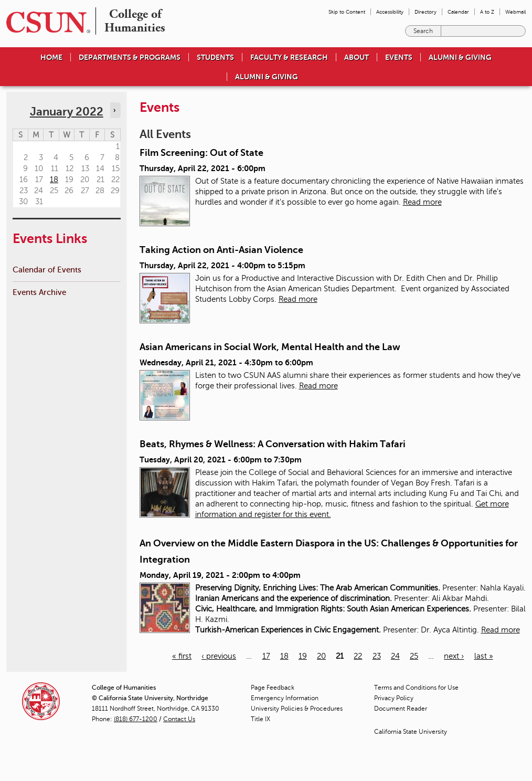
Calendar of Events (47, 270)
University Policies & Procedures (297, 709)
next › (454, 656)
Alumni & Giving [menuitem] (460, 57)
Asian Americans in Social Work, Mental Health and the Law (270, 347)
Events (399, 57)
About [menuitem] (357, 57)
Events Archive (39, 292)
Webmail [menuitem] (515, 12)
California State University (411, 732)
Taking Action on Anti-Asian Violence (221, 250)
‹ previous (219, 656)
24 (395, 656)
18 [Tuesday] (54, 180)
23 (377, 656)
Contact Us (179, 719)
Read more (422, 202)
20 (321, 656)
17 (266, 656)
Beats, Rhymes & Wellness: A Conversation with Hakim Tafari (273, 444)
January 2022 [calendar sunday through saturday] (67, 112)
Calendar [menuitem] (458, 12)
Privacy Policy (394, 698)
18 (284, 656)
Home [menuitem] (51, 57)
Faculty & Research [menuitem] (289, 57)
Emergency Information (285, 698)
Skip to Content (347, 12)
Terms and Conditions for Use (416, 688)
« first (182, 656)
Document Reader (401, 709)
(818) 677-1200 (136, 719)
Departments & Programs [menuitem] (130, 57)
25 (414, 656)
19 (303, 656)
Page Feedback (273, 688)
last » (484, 656)
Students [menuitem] (215, 57)
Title (260, 719)
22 (358, 656)
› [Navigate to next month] (114, 110)
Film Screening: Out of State (201, 153)
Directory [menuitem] (425, 12)
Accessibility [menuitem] (390, 12)
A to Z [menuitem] (487, 12)
